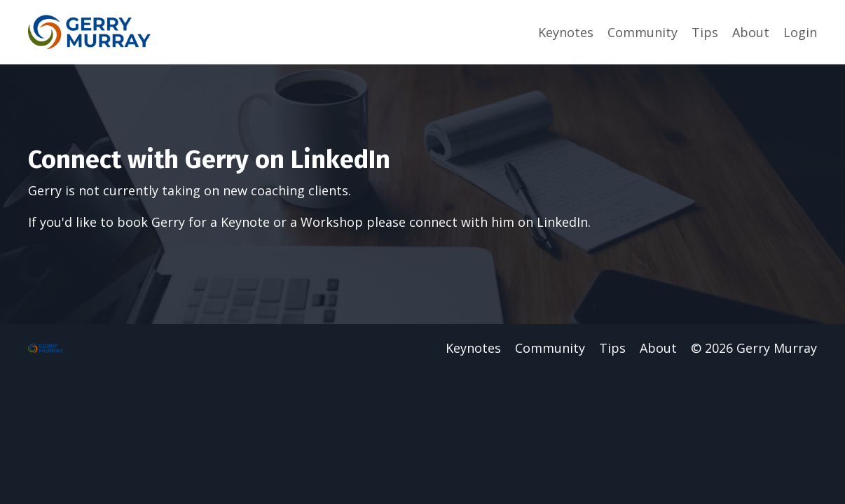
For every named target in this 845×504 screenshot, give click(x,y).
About (751, 32)
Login (800, 32)
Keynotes (566, 32)
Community (643, 32)
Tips (705, 32)
